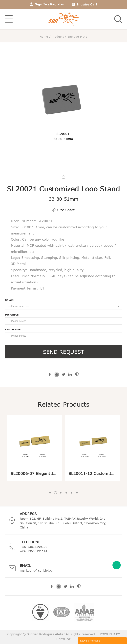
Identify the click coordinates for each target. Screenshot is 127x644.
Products (58, 37)
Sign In (41, 4)
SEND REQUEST (63, 352)
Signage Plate (77, 37)
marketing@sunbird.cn (37, 570)
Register (57, 4)
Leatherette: (13, 329)
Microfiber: (12, 315)
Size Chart (66, 210)
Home (44, 37)
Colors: (10, 300)
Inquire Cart (87, 4)
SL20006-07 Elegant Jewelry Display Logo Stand (57, 473)
